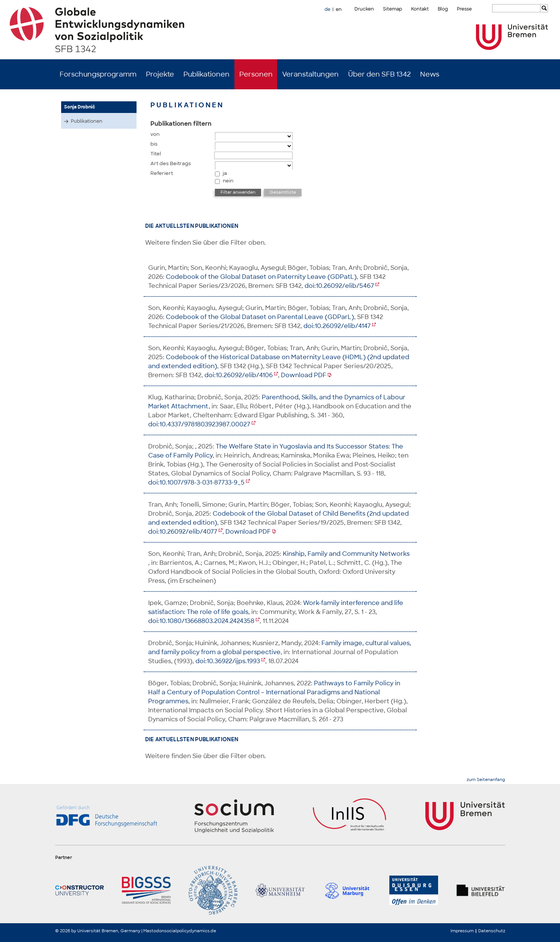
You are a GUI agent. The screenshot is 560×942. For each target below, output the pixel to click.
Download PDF (304, 375)
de (327, 9)
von (155, 134)
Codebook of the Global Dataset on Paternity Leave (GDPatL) (261, 277)
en (339, 9)
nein (228, 181)
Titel (156, 154)
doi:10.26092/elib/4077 (183, 532)
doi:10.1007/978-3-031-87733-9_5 (196, 482)
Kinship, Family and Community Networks (346, 554)
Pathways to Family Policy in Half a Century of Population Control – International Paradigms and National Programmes (274, 692)
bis (154, 144)
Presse (464, 9)
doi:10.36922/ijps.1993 (228, 661)
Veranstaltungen (310, 74)
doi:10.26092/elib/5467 (339, 286)
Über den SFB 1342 (379, 74)
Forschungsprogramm (98, 74)
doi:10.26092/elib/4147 (337, 326)
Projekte (160, 74)
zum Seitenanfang (486, 780)
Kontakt (420, 9)
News (430, 74)
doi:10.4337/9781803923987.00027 (199, 424)
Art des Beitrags (171, 163)
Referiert (162, 173)
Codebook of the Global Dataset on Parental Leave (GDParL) (260, 317)
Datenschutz (492, 931)
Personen (256, 74)
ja (225, 173)
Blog (443, 9)
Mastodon (154, 931)
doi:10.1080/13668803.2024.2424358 (201, 621)
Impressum (462, 931)
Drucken (364, 9)
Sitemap (393, 9)
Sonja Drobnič (80, 107)
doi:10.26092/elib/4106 (239, 375)
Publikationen (206, 74)
